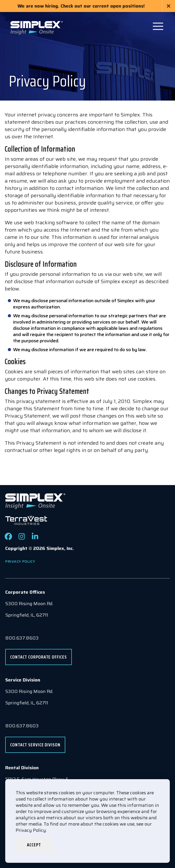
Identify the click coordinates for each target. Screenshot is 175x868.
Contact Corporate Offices (39, 657)
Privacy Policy (20, 561)
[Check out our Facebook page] (8, 538)
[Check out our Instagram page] (22, 538)
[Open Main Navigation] (158, 26)
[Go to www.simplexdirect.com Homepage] (37, 27)
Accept (34, 845)
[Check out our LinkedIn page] (35, 538)
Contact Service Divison (35, 745)
